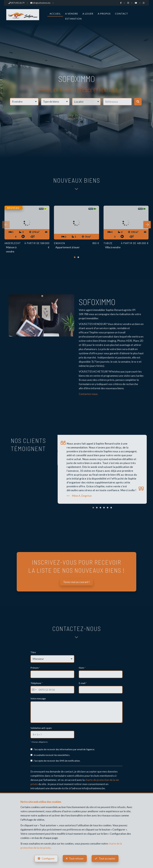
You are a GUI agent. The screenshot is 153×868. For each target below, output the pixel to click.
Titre (33, 652)
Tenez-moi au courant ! (76, 582)
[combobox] (34, 690)
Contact (122, 14)
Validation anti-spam (41, 728)
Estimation (73, 19)
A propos (104, 14)
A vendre (72, 14)
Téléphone (37, 683)
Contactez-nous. (88, 394)
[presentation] (6, 225)
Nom (82, 668)
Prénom (35, 668)
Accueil (55, 14)
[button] (86, 102)
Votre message (38, 698)
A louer (88, 14)
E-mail (83, 683)
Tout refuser (76, 858)
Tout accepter (107, 858)
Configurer (48, 858)
